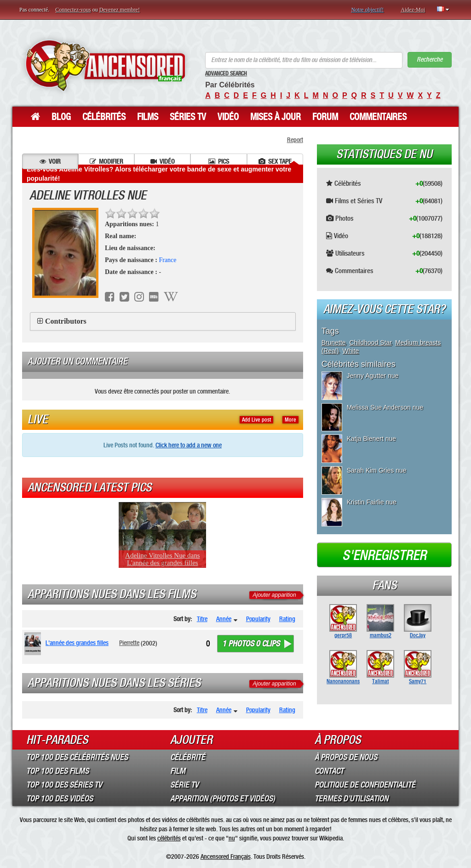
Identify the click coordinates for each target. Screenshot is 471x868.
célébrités (169, 838)
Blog (61, 117)
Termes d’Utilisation (351, 799)
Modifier (106, 161)
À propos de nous (346, 757)
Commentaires (378, 117)
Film (178, 771)
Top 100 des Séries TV (64, 785)
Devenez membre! (120, 10)
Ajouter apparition (275, 595)
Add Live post (256, 420)
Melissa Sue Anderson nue (385, 407)
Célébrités (104, 117)
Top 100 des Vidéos (60, 799)
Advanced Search (226, 74)
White (351, 351)
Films (148, 117)
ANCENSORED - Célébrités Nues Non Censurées (105, 66)
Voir (50, 161)
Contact (329, 771)
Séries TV (188, 117)
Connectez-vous (73, 10)
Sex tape (275, 161)
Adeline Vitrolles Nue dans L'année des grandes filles (163, 559)
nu (232, 838)
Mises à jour (276, 117)
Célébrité (188, 757)
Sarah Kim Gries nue (377, 470)
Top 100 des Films (57, 771)
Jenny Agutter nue (373, 376)
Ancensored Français (226, 857)
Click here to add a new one (189, 445)
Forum (325, 117)
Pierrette (129, 643)
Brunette (334, 343)
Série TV (184, 785)
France (167, 260)
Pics (219, 161)
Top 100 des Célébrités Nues (77, 757)
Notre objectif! (367, 10)
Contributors (66, 321)
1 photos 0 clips (251, 644)
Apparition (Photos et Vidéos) (223, 799)
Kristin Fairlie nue (372, 502)
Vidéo (228, 117)
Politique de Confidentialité (365, 785)
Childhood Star (370, 343)
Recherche (430, 60)
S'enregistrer (384, 555)
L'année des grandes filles (77, 643)
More (290, 420)
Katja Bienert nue (371, 439)
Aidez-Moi (413, 10)
